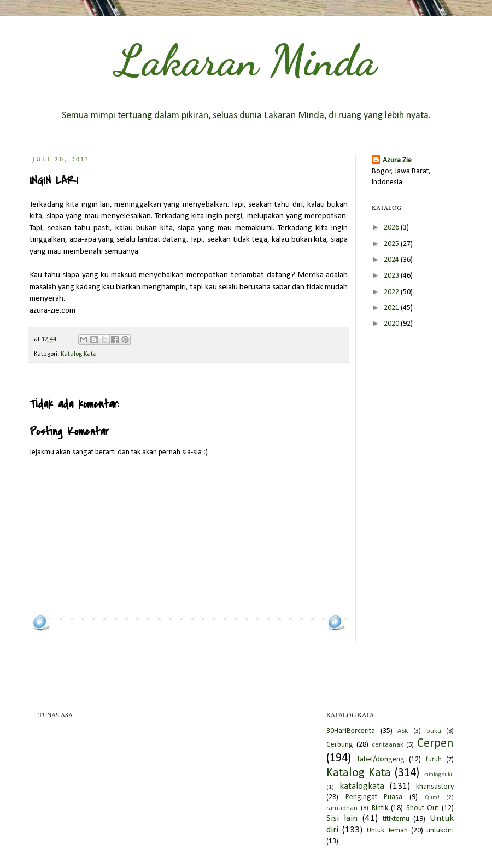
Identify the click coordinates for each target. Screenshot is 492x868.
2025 (392, 244)
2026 (392, 228)
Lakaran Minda (246, 60)
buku (434, 731)
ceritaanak (388, 745)
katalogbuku (438, 775)
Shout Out (423, 808)
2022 (392, 292)
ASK (403, 731)
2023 (392, 276)
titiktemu (396, 819)
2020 (392, 324)
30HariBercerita (351, 731)
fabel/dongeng (381, 759)
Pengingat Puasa (374, 797)
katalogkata (362, 786)
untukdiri (440, 831)
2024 (392, 260)
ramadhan (342, 808)
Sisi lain (342, 819)
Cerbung (340, 745)
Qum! (432, 798)
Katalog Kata (79, 354)
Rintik (380, 808)
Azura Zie (397, 160)
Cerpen (435, 744)
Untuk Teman (387, 831)
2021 (392, 308)
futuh (434, 760)
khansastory (435, 787)
